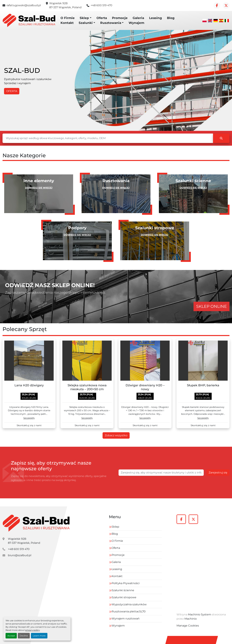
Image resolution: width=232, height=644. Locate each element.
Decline (24, 636)
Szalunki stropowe (124, 597)
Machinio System (200, 614)
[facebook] (217, 6)
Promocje (120, 18)
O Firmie (68, 18)
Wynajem (136, 23)
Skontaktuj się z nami (29, 426)
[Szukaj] (108, 138)
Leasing (156, 18)
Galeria (138, 18)
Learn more (39, 636)
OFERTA (12, 91)
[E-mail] (161, 473)
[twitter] (226, 6)
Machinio (191, 619)
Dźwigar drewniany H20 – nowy (145, 387)
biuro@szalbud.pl (20, 555)
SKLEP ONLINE (211, 306)
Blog (171, 18)
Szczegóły (29, 418)
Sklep (84, 18)
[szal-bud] (36, 523)
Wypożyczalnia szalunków (129, 604)
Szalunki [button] (86, 23)
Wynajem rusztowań (126, 619)
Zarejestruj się (218, 473)
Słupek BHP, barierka (203, 385)
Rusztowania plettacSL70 (129, 611)
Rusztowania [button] (111, 23)
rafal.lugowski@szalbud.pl (24, 5)
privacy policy (32, 630)
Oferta (102, 18)
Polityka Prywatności (126, 583)
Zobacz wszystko (116, 435)
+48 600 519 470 (101, 5)
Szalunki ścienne (123, 590)
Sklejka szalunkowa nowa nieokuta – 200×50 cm (87, 387)
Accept (11, 636)
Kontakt (67, 23)
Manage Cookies (188, 626)
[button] (86, 18)
